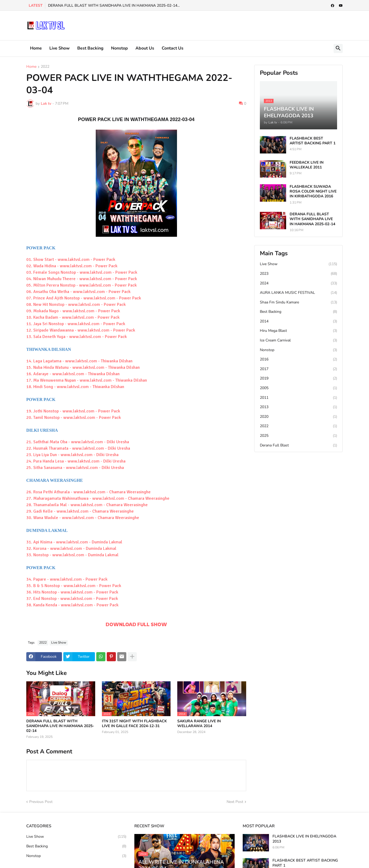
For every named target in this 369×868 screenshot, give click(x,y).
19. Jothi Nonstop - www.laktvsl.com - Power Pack (73, 411)
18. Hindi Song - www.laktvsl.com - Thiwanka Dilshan (75, 387)
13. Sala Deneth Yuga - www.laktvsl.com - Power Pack (77, 337)
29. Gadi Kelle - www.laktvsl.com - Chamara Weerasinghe (80, 511)
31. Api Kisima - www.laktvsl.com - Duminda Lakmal (74, 542)
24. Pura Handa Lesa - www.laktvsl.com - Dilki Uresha (76, 461)
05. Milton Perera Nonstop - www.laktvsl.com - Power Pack (82, 285)
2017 (298, 369)
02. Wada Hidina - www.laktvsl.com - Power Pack (72, 266)
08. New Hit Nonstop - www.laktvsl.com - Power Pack (76, 305)
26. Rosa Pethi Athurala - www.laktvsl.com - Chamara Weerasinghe (88, 492)
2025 (298, 436)
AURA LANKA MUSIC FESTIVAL (298, 293)
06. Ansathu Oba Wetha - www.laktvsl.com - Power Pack (78, 292)
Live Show (60, 48)
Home (36, 48)
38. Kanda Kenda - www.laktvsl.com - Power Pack (72, 605)
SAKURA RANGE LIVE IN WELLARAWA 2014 (199, 724)
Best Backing (90, 48)
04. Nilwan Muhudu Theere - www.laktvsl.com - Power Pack (82, 279)
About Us (145, 48)
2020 (298, 417)
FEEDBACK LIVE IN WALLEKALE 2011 (307, 165)
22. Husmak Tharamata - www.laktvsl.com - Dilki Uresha (78, 448)
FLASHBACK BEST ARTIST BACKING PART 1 (313, 141)
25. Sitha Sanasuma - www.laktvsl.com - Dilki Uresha (75, 468)
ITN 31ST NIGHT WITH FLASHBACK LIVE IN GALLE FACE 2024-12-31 (134, 724)
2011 (298, 398)
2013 (298, 407)
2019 (298, 378)
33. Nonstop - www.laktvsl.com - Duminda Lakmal (72, 555)
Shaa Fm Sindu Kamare (298, 302)
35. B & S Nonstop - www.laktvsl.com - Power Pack (74, 586)
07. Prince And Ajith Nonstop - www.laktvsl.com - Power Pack (84, 298)
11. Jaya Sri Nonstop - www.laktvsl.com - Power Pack (76, 324)
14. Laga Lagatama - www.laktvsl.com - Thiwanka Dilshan (79, 361)
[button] (338, 48)
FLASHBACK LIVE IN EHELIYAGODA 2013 (304, 839)
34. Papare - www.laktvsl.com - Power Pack (67, 579)
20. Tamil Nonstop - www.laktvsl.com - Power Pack (74, 418)
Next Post (235, 802)
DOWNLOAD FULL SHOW (136, 624)
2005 (298, 388)
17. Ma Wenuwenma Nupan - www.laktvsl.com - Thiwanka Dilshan (87, 380)
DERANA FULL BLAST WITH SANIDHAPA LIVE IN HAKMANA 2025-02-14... (114, 5)
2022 (45, 67)
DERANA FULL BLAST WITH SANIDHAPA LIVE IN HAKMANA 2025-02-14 (60, 726)
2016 (298, 359)
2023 (298, 274)
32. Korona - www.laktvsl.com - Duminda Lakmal (71, 548)
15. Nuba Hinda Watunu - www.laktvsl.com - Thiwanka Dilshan (83, 367)
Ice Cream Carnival (298, 340)
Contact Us (173, 48)
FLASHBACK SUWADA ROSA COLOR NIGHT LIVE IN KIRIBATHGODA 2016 (313, 191)
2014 (298, 321)
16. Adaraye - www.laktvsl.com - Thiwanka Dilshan (73, 374)
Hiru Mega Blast (298, 331)
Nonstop (119, 48)
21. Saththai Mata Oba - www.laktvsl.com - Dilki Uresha (78, 442)
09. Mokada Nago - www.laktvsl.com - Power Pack (73, 311)
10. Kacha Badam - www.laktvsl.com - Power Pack (73, 317)
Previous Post (41, 802)
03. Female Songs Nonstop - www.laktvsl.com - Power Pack (82, 272)
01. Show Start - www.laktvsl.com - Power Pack (71, 260)
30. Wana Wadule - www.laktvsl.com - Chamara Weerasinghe (83, 518)
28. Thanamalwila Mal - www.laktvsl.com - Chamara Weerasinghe (87, 505)
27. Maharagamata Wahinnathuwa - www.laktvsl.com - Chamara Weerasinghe (98, 498)
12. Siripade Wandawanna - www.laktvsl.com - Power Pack (81, 330)
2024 (298, 283)
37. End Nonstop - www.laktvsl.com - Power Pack (72, 599)
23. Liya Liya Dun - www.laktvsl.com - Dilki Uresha (72, 455)
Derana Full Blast (298, 445)
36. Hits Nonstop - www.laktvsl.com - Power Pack (72, 592)
